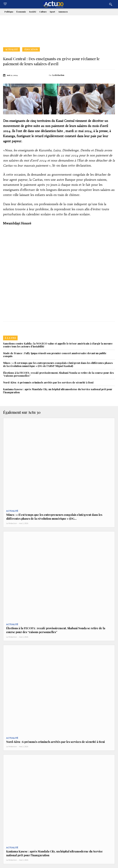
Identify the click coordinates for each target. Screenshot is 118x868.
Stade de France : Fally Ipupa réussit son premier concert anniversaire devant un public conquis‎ (55, 355)
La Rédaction (58, 75)
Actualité (12, 49)
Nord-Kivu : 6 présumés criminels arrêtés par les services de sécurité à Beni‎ (48, 382)
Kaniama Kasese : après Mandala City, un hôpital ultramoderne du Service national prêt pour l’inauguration (58, 391)
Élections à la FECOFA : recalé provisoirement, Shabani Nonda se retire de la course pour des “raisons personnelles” (58, 374)
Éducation (31, 49)
